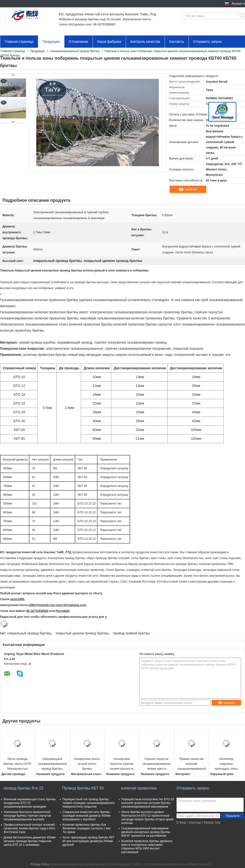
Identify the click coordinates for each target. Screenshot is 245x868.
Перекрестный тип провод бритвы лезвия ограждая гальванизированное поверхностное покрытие (89, 803)
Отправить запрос (208, 42)
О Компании (79, 42)
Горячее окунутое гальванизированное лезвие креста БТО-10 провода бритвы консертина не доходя (156, 764)
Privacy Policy (40, 864)
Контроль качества (145, 42)
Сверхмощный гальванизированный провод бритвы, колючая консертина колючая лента (52, 764)
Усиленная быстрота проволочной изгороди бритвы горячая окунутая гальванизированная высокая (27, 816)
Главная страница (19, 42)
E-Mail (181, 823)
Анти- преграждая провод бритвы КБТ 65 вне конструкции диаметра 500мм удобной (88, 841)
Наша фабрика (109, 42)
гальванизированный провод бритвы (75, 51)
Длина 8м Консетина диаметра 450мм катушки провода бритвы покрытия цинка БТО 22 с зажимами (30, 841)
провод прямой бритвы (131, 633)
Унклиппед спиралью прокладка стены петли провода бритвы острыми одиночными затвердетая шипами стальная (226, 764)
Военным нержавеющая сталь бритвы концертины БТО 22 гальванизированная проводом (30, 803)
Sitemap (195, 823)
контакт (191, 189)
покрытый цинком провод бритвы (82, 633)
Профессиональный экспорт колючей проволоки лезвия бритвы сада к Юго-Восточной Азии (30, 828)
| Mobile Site (211, 823)
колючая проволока (139, 788)
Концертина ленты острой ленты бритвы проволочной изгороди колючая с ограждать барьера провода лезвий (87, 764)
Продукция (51, 42)
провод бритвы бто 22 (23, 788)
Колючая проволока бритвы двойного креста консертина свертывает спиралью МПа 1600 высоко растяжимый (147, 847)
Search (242, 16)
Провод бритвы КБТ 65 (83, 788)
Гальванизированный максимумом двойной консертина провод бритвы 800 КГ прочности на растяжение (146, 832)
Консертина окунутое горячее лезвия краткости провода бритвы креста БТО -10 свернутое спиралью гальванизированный (122, 764)
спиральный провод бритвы (29, 633)
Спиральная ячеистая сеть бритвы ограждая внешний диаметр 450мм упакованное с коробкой (86, 816)
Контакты (177, 42)
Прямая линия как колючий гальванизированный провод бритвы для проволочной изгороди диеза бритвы (191, 764)
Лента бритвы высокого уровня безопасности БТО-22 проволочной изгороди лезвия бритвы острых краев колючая (147, 817)
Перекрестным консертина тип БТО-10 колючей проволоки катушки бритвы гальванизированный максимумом (148, 803)
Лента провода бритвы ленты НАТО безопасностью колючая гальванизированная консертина (17, 764)
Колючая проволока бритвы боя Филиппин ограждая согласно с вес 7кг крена (87, 828)
